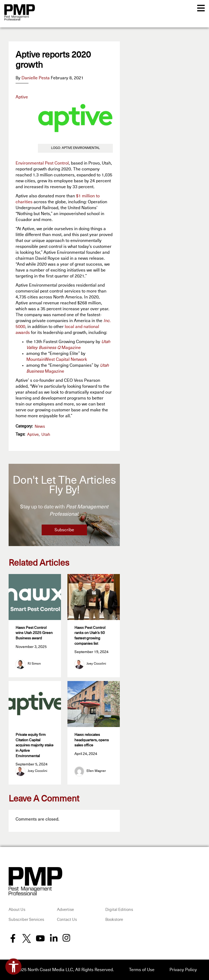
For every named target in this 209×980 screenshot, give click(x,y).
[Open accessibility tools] (13, 967)
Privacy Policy (183, 970)
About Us (17, 910)
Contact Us (67, 920)
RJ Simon (34, 664)
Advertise (65, 910)
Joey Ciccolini (96, 664)
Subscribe (64, 530)
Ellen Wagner (96, 771)
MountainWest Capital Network (57, 359)
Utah (46, 435)
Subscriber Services (26, 920)
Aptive (33, 435)
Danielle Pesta (36, 78)
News (40, 427)
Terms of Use (142, 970)
